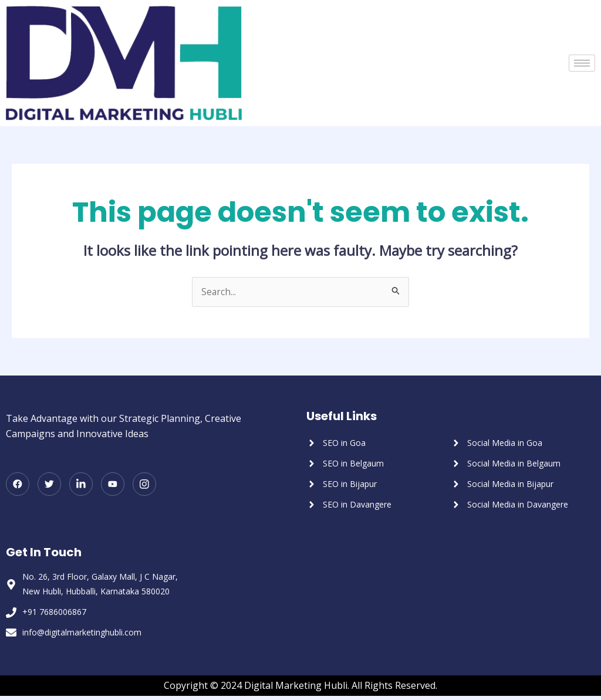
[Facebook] (18, 485)
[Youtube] (113, 485)
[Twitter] (49, 485)
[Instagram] (144, 485)
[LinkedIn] (81, 485)
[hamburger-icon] (582, 63)
